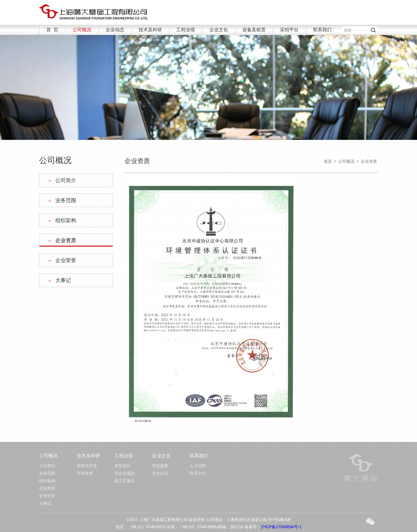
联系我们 (322, 30)
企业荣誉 (66, 260)
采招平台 (289, 30)
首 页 (52, 30)
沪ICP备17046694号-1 (281, 527)
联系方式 (198, 473)
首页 (328, 161)
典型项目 (122, 466)
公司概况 (82, 30)
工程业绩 (186, 30)
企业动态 (115, 30)
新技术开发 (87, 466)
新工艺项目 (125, 481)
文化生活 (160, 473)
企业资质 (66, 240)
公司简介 (66, 180)
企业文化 (219, 30)
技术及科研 (150, 30)
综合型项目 (125, 473)
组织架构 (66, 220)
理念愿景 (160, 466)
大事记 (63, 280)
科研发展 (85, 473)
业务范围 (66, 200)
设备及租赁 (254, 30)
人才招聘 (198, 466)
